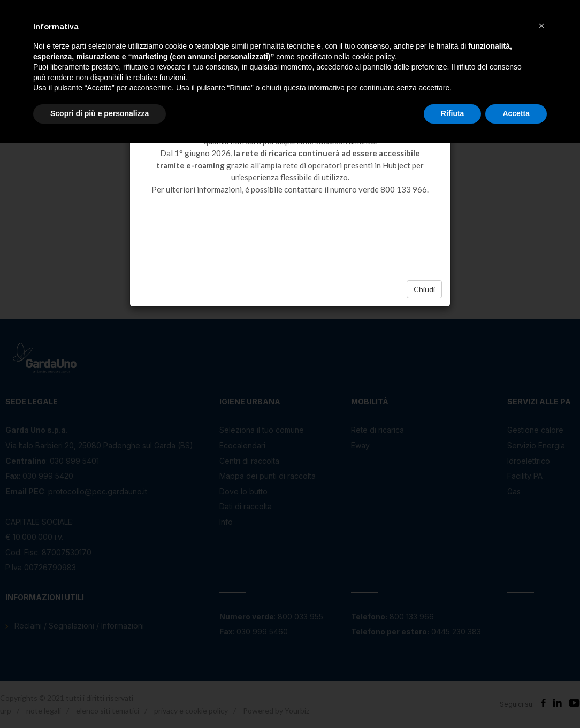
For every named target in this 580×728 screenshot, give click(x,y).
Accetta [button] (516, 113)
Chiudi (424, 289)
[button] (541, 26)
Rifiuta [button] (453, 113)
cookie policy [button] (373, 57)
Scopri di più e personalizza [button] (100, 113)
